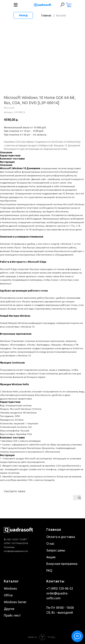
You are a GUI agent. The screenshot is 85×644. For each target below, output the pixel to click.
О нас (50, 544)
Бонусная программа (62, 564)
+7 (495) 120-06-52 (60, 588)
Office (8, 595)
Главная (46, 15)
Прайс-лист (12, 615)
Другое (9, 609)
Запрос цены (56, 550)
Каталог (61, 15)
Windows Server (15, 602)
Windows (10, 588)
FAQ (49, 570)
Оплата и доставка (61, 537)
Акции (51, 557)
